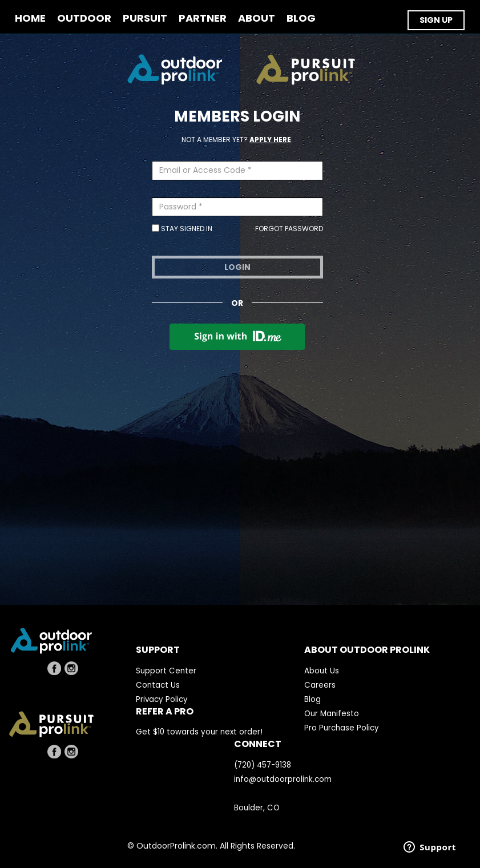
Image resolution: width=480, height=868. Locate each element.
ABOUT (257, 19)
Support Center (166, 671)
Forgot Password (289, 229)
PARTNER (203, 19)
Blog (312, 699)
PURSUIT (145, 19)
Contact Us (158, 685)
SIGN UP (436, 20)
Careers (320, 685)
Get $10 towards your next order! (199, 732)
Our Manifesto (332, 714)
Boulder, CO (257, 808)
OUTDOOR (84, 19)
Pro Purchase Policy (342, 728)
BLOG (301, 19)
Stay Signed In (182, 229)
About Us (322, 671)
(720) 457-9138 (263, 765)
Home (30, 19)
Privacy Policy (162, 699)
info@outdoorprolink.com (283, 779)
